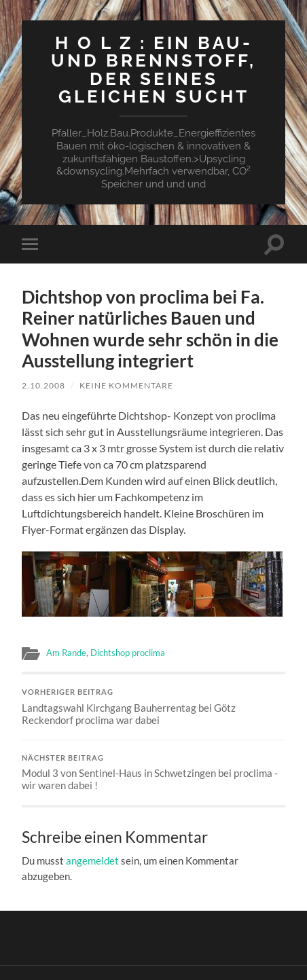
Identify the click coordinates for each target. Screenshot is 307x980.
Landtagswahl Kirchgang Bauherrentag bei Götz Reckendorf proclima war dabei (154, 707)
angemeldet (92, 860)
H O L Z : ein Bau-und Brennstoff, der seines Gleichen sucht (153, 69)
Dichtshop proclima (128, 653)
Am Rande (66, 653)
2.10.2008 (43, 385)
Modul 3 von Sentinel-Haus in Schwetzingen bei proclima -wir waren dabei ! (154, 773)
